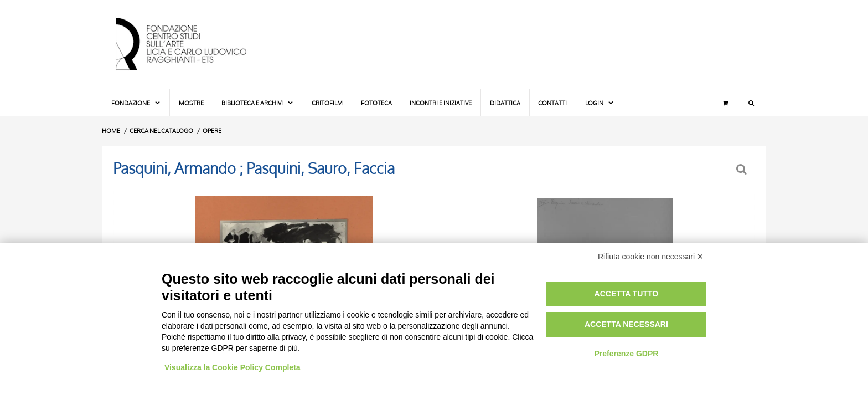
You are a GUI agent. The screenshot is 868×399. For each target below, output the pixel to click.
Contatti (552, 103)
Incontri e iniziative (441, 103)
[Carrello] (725, 103)
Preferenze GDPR (626, 354)
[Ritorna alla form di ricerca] (743, 169)
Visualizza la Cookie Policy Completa (232, 367)
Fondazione (136, 103)
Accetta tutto (627, 294)
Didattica (505, 103)
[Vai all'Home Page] (190, 44)
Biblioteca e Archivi (258, 103)
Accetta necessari (626, 324)
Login (600, 103)
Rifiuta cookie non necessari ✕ (651, 257)
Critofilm (327, 103)
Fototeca (376, 103)
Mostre (191, 103)
